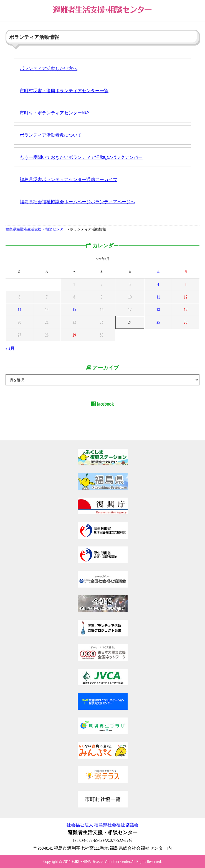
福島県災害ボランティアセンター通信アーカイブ (69, 179)
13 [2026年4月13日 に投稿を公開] (19, 309)
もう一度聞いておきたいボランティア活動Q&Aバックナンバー (81, 157)
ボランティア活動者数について (51, 135)
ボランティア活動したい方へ (49, 68)
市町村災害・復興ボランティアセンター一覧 (64, 91)
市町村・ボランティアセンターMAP (54, 113)
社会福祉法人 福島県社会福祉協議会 (102, 825)
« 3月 (10, 348)
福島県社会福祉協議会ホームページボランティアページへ (77, 202)
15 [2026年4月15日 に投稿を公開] (74, 309)
